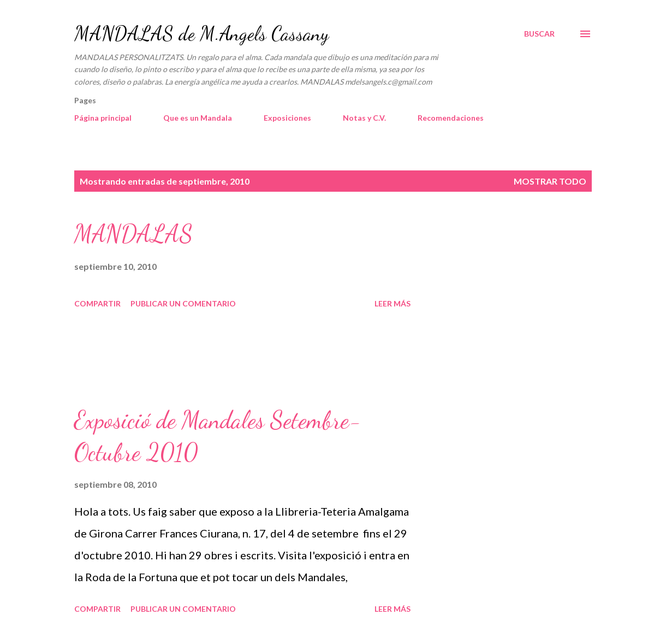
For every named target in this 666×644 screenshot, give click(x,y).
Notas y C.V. (364, 118)
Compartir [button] (97, 303)
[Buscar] (539, 34)
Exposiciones (287, 118)
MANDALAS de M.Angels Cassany (201, 34)
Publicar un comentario (183, 303)
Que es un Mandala (198, 118)
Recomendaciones (451, 118)
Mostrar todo (550, 181)
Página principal (103, 118)
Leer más (393, 303)
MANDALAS (133, 234)
